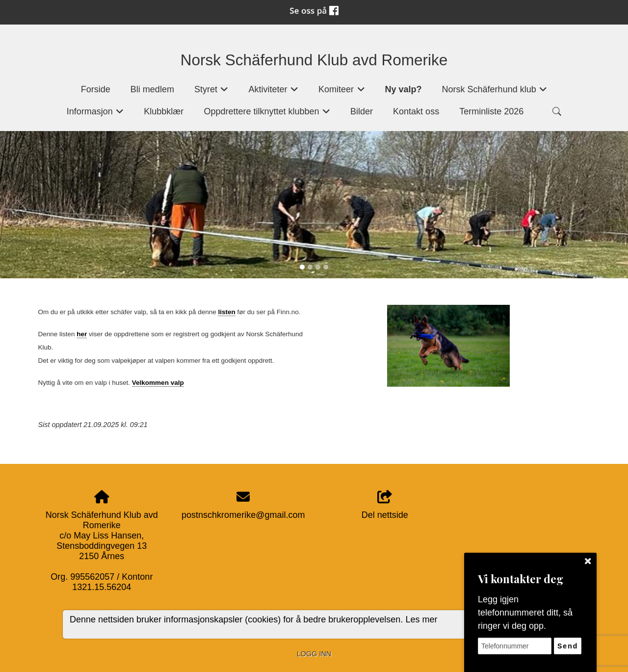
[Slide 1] (302, 267)
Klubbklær (164, 111)
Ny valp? (404, 89)
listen (226, 312)
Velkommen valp (158, 383)
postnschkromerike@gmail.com (243, 515)
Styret (211, 93)
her (82, 334)
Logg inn (314, 654)
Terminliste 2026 (491, 111)
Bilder (362, 111)
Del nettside (385, 505)
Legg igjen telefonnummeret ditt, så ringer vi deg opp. (525, 613)
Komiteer (342, 93)
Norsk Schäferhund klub (495, 93)
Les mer (421, 619)
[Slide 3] (318, 267)
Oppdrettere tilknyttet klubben (267, 115)
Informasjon (95, 115)
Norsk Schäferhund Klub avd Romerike (314, 60)
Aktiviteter (273, 93)
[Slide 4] (326, 267)
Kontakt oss (416, 111)
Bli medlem (152, 89)
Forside (96, 89)
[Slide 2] (310, 267)
